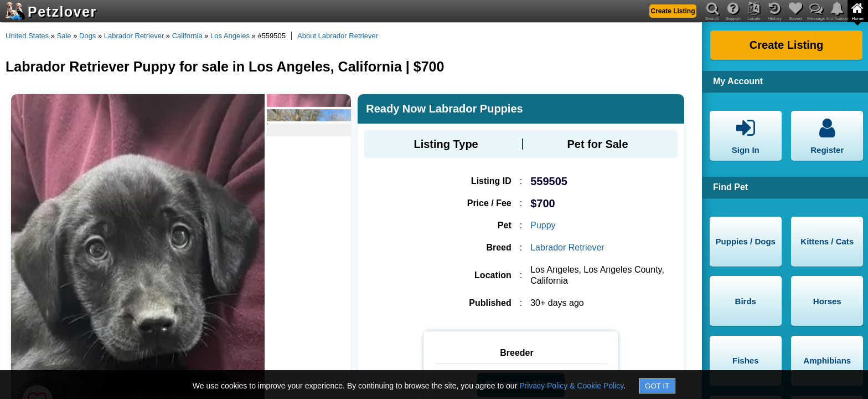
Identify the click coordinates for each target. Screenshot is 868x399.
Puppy (543, 225)
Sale (64, 36)
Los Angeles (230, 36)
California (187, 36)
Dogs (87, 36)
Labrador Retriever (134, 36)
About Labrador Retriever (338, 36)
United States (27, 36)
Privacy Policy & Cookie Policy (571, 386)
